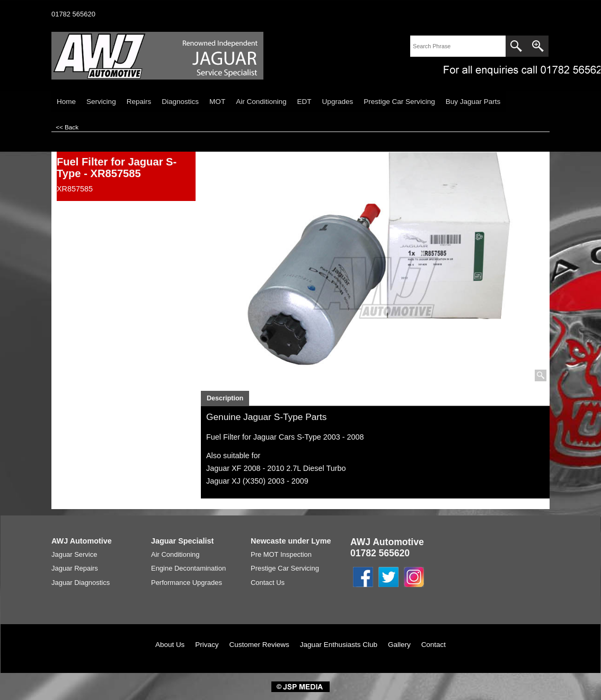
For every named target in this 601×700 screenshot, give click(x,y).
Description (225, 398)
